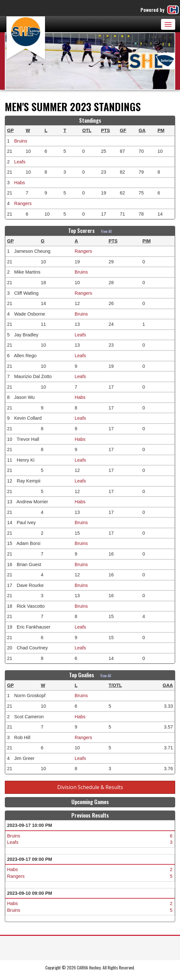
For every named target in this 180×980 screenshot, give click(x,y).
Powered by (160, 10)
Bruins (21, 141)
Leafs (20, 162)
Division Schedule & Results (90, 787)
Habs (20, 183)
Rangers (23, 203)
